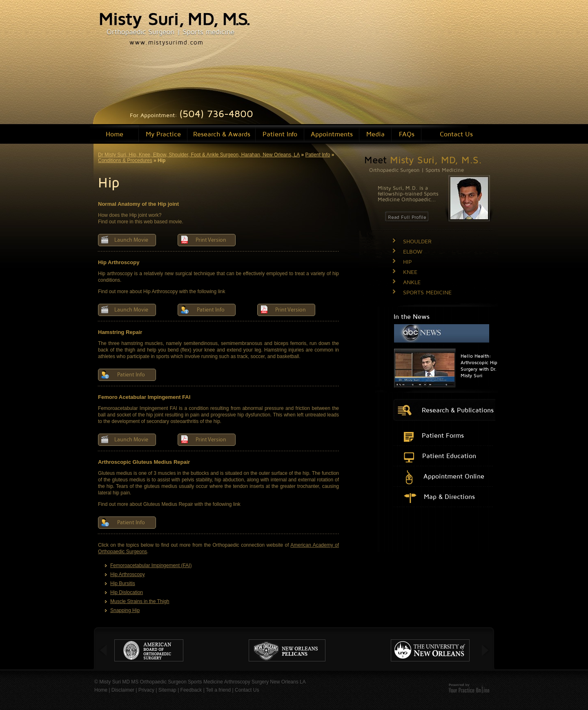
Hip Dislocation (127, 592)
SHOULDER (417, 241)
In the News (412, 316)
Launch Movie (131, 240)
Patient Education (449, 456)
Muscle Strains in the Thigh (140, 601)
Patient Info (280, 134)
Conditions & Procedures (125, 160)
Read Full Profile (407, 217)
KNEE (410, 272)
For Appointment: (192, 115)
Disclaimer (123, 690)
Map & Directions (449, 496)
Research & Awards (222, 134)
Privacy (146, 690)
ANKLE (412, 282)
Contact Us (456, 134)
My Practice (163, 134)
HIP (407, 262)
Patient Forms (443, 435)
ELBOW (413, 251)
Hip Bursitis (123, 583)
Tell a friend (218, 690)
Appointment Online (454, 476)
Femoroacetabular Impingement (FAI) (151, 565)
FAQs (407, 134)
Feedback (191, 690)
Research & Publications (458, 410)
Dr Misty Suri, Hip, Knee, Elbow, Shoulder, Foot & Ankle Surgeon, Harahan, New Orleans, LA (199, 155)
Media (375, 134)
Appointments (332, 134)
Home (115, 134)
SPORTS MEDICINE (427, 292)
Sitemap (167, 690)
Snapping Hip (125, 610)
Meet (423, 160)
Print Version (211, 240)
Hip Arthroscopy (128, 574)
